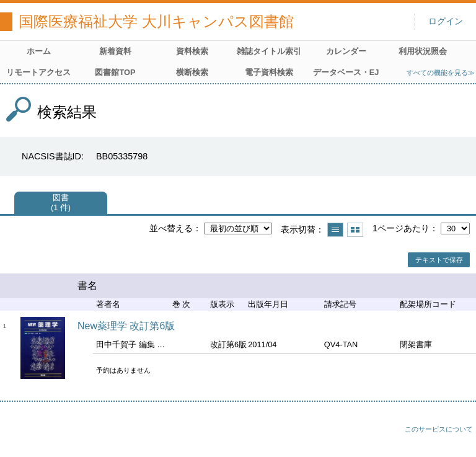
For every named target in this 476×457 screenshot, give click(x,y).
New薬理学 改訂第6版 (126, 326)
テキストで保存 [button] (439, 260)
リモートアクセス (38, 72)
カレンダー (346, 51)
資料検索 (192, 51)
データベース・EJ (346, 72)
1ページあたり (401, 228)
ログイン (446, 21)
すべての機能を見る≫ (441, 73)
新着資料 (115, 51)
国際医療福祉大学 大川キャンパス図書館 (156, 21)
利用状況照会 (423, 51)
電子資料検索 (269, 72)
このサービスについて (439, 429)
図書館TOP (115, 72)
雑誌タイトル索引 (269, 51)
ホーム (39, 51)
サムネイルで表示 (355, 230)
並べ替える (171, 228)
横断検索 (192, 72)
